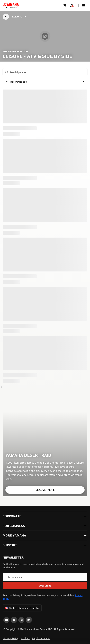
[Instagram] (21, 620)
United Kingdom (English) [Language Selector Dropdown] (21, 608)
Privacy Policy (11, 638)
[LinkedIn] (29, 620)
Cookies (25, 638)
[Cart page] (65, 5)
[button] (84, 5)
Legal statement (41, 638)
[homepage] (11, 5)
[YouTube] (6, 620)
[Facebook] (14, 620)
